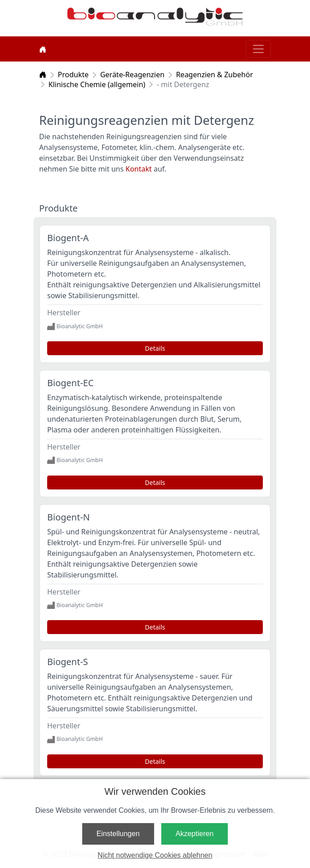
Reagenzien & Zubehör (215, 75)
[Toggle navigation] (258, 49)
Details (155, 348)
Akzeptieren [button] (195, 834)
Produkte (73, 75)
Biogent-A (68, 238)
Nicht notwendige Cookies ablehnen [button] (155, 855)
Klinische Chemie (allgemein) (97, 84)
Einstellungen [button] (118, 834)
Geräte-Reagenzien (132, 75)
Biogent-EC (71, 383)
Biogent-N (69, 517)
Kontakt (139, 169)
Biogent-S (68, 662)
